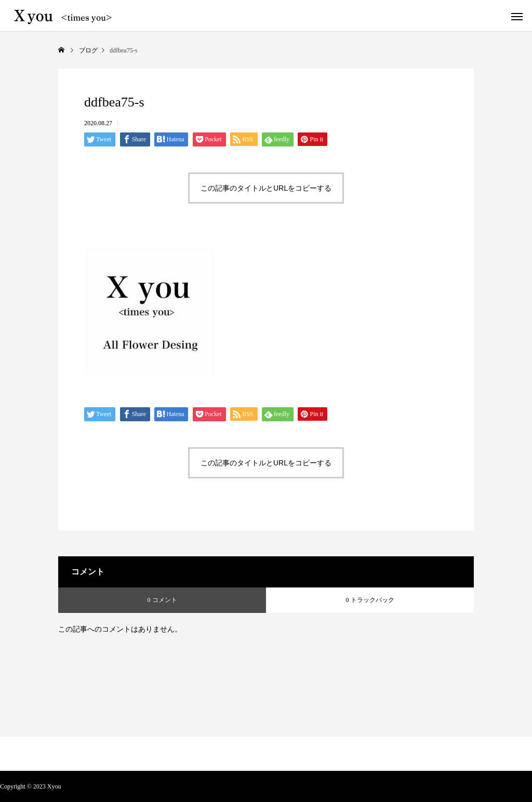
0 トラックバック (370, 600)
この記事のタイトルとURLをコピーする (266, 188)
